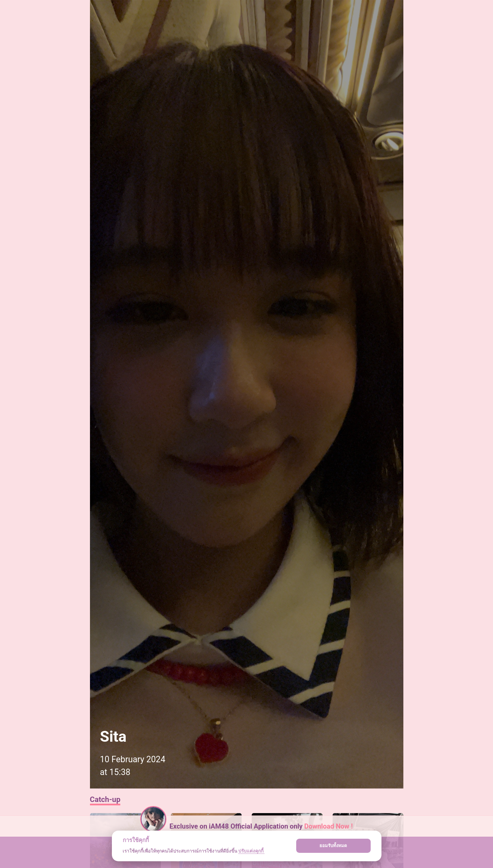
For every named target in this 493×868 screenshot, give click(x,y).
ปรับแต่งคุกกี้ (251, 851)
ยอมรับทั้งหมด (333, 846)
